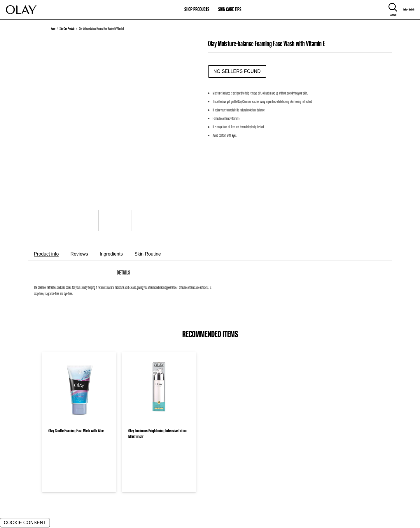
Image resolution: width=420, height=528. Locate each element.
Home (53, 29)
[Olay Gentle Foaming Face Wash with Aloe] (79, 389)
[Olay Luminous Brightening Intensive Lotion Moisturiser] (159, 389)
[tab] (46, 254)
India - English (409, 10)
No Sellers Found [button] (237, 71)
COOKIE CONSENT (25, 523)
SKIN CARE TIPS (230, 9)
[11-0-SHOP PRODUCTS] (197, 7)
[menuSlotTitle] (197, 7)
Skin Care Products (67, 29)
